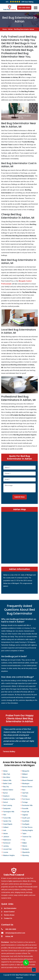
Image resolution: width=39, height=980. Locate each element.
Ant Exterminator (10, 908)
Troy (24, 840)
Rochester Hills (27, 805)
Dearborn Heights (9, 799)
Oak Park (25, 793)
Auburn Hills (7, 780)
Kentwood (7, 843)
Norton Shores (27, 787)
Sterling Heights (28, 830)
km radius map (19, 537)
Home (5, 29)
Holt (5, 830)
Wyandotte (26, 852)
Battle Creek (7, 783)
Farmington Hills (9, 812)
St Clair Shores (27, 827)
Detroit (6, 802)
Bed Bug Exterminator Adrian (24, 29)
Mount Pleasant (28, 780)
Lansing (6, 846)
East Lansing (8, 805)
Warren (25, 846)
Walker (25, 843)
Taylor (24, 834)
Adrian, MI (9, 936)
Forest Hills (7, 818)
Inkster (6, 834)
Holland (6, 827)
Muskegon (26, 783)
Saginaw (25, 815)
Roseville (25, 809)
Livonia (6, 852)
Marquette (26, 771)
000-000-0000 (24, 8)
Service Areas (9, 915)
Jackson (6, 837)
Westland (25, 849)
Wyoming (25, 855)
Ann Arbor (7, 777)
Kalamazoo (7, 840)
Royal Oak (26, 812)
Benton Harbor (8, 790)
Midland (25, 774)
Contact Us (8, 918)
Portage (25, 802)
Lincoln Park (7, 849)
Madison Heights (9, 855)
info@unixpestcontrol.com (15, 933)
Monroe (25, 777)
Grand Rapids (8, 824)
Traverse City (27, 837)
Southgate (26, 824)
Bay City (6, 787)
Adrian (10, 29)
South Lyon (26, 818)
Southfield (26, 821)
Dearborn (6, 796)
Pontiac (25, 796)
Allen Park (7, 774)
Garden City (7, 821)
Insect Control (9, 912)
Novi (24, 790)
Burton (6, 793)
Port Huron (26, 799)
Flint (5, 815)
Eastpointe (7, 809)
